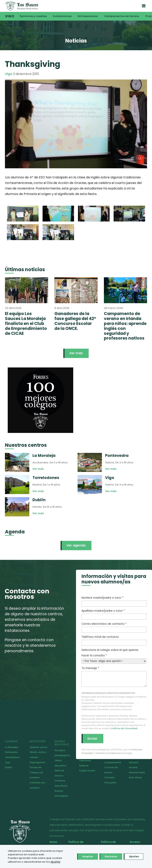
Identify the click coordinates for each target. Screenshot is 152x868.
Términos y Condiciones (108, 753)
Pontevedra (11, 752)
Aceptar (78, 855)
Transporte (110, 783)
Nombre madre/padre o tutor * (114, 601)
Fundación (36, 767)
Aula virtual (135, 777)
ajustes (17, 862)
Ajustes (132, 855)
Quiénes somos (38, 747)
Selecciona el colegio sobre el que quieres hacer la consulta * (114, 655)
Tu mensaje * (114, 677)
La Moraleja (11, 747)
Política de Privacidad (124, 728)
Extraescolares (88, 16)
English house (87, 771)
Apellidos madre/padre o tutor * (114, 614)
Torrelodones (12, 757)
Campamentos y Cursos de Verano (113, 767)
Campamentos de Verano (122, 16)
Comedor (109, 777)
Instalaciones (62, 16)
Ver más (76, 353)
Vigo (10, 16)
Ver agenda (76, 545)
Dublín (9, 767)
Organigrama (37, 762)
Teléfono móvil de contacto (114, 640)
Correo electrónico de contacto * (114, 627)
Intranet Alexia (137, 772)
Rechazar (105, 855)
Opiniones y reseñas (33, 16)
